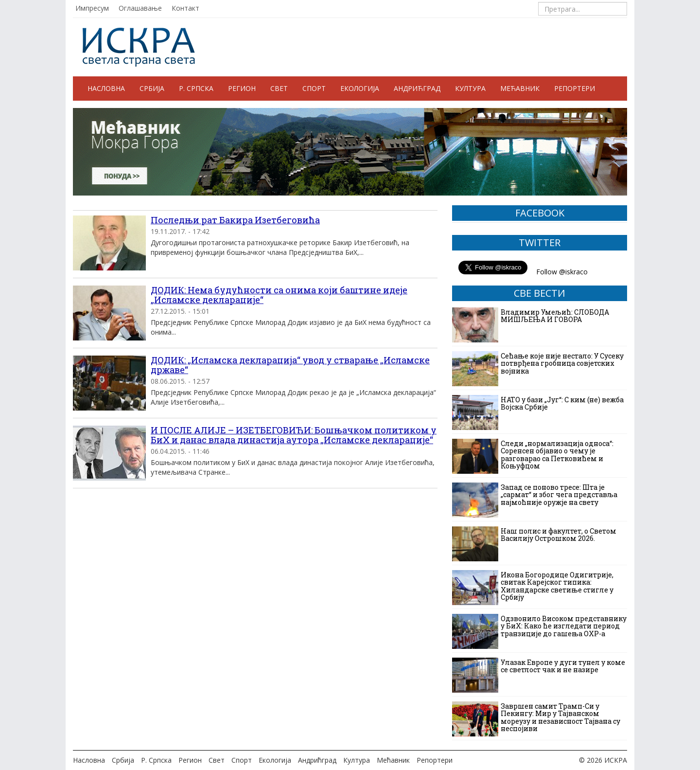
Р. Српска (196, 88)
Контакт (185, 8)
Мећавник (520, 88)
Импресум (92, 8)
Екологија (360, 88)
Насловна (106, 88)
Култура (470, 88)
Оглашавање (140, 8)
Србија (152, 88)
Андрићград (417, 88)
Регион (242, 88)
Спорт (314, 88)
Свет (279, 88)
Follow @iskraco (562, 272)
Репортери (575, 88)
